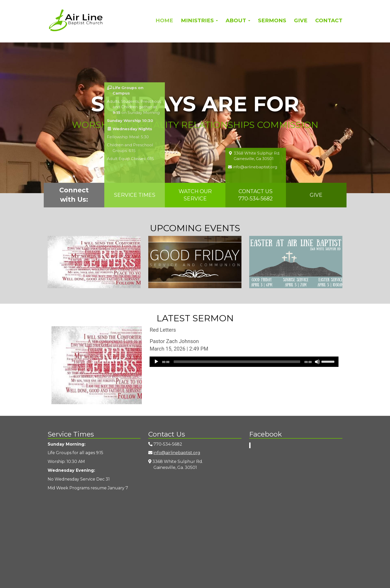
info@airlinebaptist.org (177, 453)
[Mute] (317, 362)
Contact (329, 20)
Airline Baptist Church (76, 20)
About (238, 20)
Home (164, 20)
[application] (244, 362)
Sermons (272, 20)
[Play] (156, 362)
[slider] (237, 362)
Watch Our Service (195, 195)
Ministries (199, 20)
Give (301, 20)
